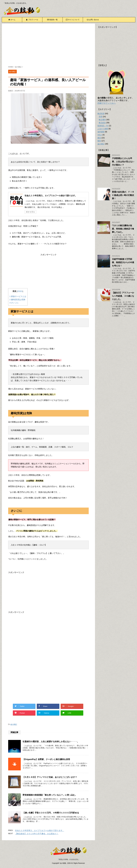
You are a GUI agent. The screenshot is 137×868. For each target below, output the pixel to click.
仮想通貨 (101, 132)
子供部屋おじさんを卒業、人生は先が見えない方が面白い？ (123, 162)
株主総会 (102, 123)
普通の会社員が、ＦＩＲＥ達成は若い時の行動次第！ (123, 195)
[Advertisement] (48, 45)
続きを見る (30, 212)
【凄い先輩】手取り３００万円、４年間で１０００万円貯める (51, 813)
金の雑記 (14, 724)
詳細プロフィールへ (107, 103)
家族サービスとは (18, 296)
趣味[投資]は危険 (17, 299)
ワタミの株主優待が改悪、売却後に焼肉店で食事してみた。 (123, 229)
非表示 (20, 291)
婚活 (99, 138)
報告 (99, 141)
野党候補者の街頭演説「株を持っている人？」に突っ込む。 (50, 795)
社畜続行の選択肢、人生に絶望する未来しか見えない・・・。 (51, 742)
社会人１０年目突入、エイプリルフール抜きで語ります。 (51, 196)
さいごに (14, 303)
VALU (100, 135)
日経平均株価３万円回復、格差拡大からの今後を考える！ (123, 262)
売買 (101, 117)
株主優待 (102, 120)
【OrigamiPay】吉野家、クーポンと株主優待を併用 (46, 759)
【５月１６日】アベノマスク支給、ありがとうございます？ (50, 777)
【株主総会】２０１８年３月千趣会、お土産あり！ (37, 834)
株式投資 (101, 114)
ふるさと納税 (103, 129)
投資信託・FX (103, 126)
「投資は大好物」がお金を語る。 (69, 859)
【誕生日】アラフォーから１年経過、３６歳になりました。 (123, 296)
